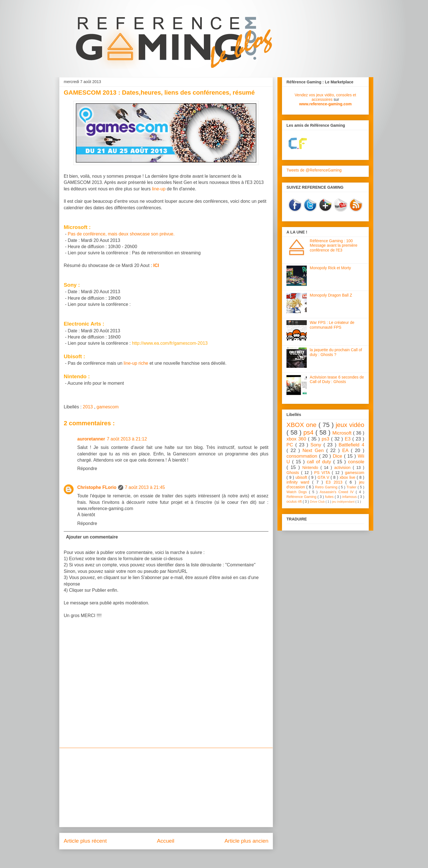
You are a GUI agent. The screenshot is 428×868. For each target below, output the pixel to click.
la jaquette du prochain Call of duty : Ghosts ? (336, 352)
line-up (159, 189)
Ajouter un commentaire (92, 537)
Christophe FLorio (97, 487)
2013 (89, 407)
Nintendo (311, 468)
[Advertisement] (166, 787)
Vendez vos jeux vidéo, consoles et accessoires (325, 97)
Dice (338, 456)
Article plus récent (85, 841)
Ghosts (294, 473)
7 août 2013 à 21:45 (145, 487)
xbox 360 (297, 439)
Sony (317, 445)
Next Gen (314, 450)
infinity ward (299, 482)
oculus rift (294, 502)
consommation (303, 456)
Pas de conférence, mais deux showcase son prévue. (121, 234)
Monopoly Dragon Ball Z (331, 295)
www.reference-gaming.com (325, 104)
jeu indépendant (344, 502)
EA (347, 450)
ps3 (326, 439)
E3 (349, 439)
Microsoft (343, 433)
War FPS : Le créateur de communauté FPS (332, 325)
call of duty (320, 462)
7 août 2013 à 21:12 (127, 439)
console (356, 462)
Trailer (352, 487)
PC (291, 445)
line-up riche (136, 363)
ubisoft (302, 477)
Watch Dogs (298, 492)
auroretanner (91, 439)
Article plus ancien (246, 841)
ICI (156, 265)
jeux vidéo (350, 425)
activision (343, 468)
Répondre (87, 469)
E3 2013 (336, 482)
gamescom (108, 407)
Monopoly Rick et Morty (330, 268)
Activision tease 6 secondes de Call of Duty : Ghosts (337, 380)
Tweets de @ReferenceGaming (314, 170)
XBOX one (303, 425)
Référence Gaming (302, 497)
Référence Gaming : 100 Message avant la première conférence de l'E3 (334, 246)
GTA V (324, 477)
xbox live (348, 477)
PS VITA (323, 473)
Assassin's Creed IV (338, 492)
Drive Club (318, 502)
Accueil (166, 841)
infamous (350, 497)
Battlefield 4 (351, 445)
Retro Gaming (327, 487)
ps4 (309, 432)
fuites (330, 497)
